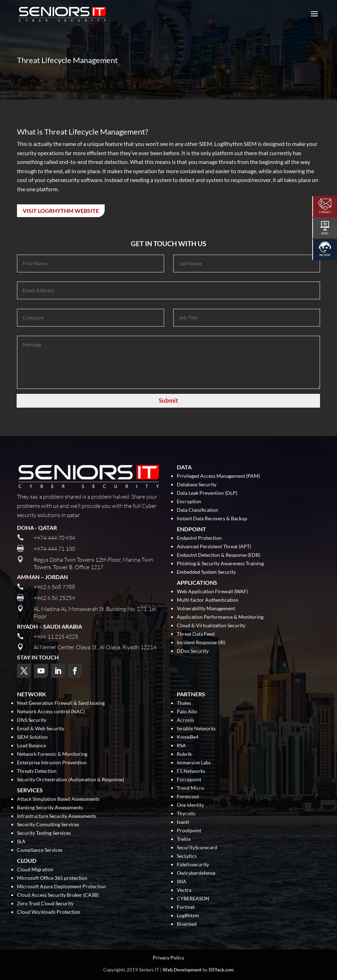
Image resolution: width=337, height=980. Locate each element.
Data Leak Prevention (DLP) (207, 493)
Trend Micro (190, 788)
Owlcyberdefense (196, 873)
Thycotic (186, 814)
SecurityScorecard (197, 848)
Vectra (184, 890)
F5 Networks (191, 771)
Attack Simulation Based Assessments (58, 799)
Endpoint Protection (199, 538)
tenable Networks (196, 729)
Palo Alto (187, 712)
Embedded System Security (206, 572)
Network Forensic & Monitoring (52, 754)
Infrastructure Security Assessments (57, 816)
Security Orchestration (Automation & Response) (71, 780)
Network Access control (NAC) (51, 712)
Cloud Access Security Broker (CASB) (58, 895)
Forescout (188, 797)
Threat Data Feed (196, 634)
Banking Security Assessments (50, 808)
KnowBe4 (188, 737)
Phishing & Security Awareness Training (220, 564)
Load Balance (31, 746)
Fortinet (186, 907)
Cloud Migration (35, 870)
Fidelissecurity (193, 865)
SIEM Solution (32, 737)
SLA (21, 842)
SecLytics (187, 856)
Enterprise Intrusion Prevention (52, 763)
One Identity (190, 805)
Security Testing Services (44, 833)
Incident (325, 255)
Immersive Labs (194, 763)
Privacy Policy (168, 958)
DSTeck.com (221, 970)
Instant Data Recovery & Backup (212, 519)
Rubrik (184, 754)
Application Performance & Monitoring (220, 617)
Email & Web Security (41, 729)
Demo (325, 233)
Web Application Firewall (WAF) (212, 592)
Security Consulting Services (48, 825)
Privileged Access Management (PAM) (218, 476)
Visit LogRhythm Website (61, 211)
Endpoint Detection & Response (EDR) (219, 555)
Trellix (184, 839)
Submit (168, 400)
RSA (181, 746)
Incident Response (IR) (201, 643)
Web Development (182, 970)
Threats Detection (37, 771)
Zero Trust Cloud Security (45, 904)
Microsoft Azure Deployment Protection (62, 887)
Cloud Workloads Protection (49, 912)
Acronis (185, 720)
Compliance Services (40, 850)
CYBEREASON (193, 899)
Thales (184, 703)
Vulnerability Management (206, 609)
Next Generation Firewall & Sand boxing (61, 703)
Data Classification (197, 510)
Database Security (197, 485)
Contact (325, 212)
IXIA (182, 882)
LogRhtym (188, 916)
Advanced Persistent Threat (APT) (214, 547)
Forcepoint (189, 780)
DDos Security (193, 651)
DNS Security (32, 720)
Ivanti (183, 822)
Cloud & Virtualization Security (211, 626)
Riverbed (187, 924)
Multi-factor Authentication (208, 600)
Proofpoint (189, 831)
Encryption (189, 502)
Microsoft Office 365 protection (52, 878)
